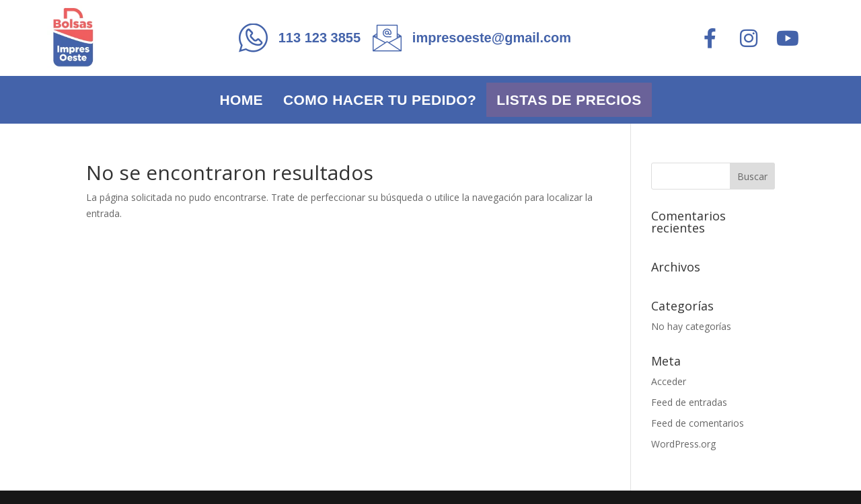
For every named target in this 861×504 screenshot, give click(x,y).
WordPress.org (683, 444)
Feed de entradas (689, 402)
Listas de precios (569, 100)
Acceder (669, 381)
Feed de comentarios (698, 423)
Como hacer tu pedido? (380, 100)
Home (241, 100)
